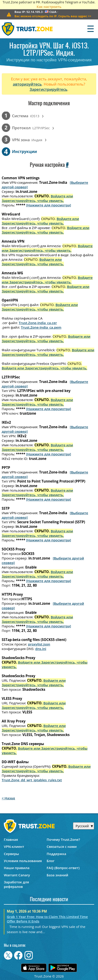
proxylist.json (39, 644)
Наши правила (17, 868)
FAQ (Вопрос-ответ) (63, 868)
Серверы (11, 854)
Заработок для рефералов (16, 884)
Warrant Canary (17, 875)
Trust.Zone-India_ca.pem (41, 327)
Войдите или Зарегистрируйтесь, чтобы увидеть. (37, 198)
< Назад (8, 798)
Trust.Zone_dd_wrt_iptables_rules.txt (32, 780)
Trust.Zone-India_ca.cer (38, 323)
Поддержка (57, 854)
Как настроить (49, 7)
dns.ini (41, 649)
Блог (51, 861)
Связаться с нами (62, 846)
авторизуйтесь (27, 84)
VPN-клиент (14, 846)
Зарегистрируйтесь (49, 89)
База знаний (57, 875)
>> (53, 16)
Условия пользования (23, 861)
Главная (11, 839)
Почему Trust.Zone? (63, 839)
